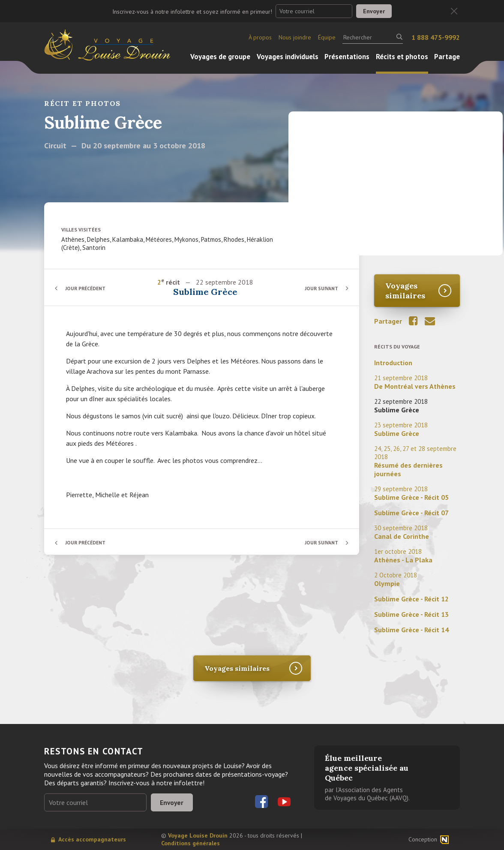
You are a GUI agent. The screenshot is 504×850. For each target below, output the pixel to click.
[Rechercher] (373, 37)
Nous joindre (295, 37)
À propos (260, 37)
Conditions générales (190, 843)
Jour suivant (320, 288)
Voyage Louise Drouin (198, 835)
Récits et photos (402, 57)
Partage (447, 57)
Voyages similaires (405, 291)
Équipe (327, 37)
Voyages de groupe (220, 57)
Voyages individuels (288, 57)
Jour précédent (87, 288)
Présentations (347, 57)
